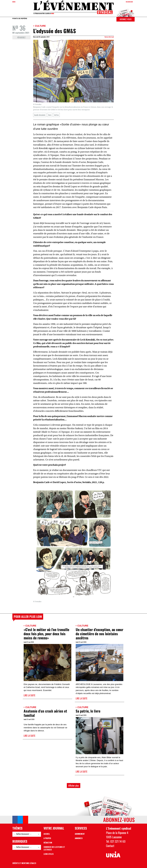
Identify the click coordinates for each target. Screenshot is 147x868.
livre (50, 115)
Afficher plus (74, 786)
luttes (56, 115)
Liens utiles (49, 854)
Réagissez (21, 37)
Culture (40, 26)
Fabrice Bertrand (109, 37)
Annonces (79, 838)
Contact (110, 846)
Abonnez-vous (126, 19)
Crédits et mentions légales (24, 863)
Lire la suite (29, 695)
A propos (47, 838)
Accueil (47, 834)
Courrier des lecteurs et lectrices (54, 848)
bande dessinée (40, 115)
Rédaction (48, 843)
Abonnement (80, 834)
